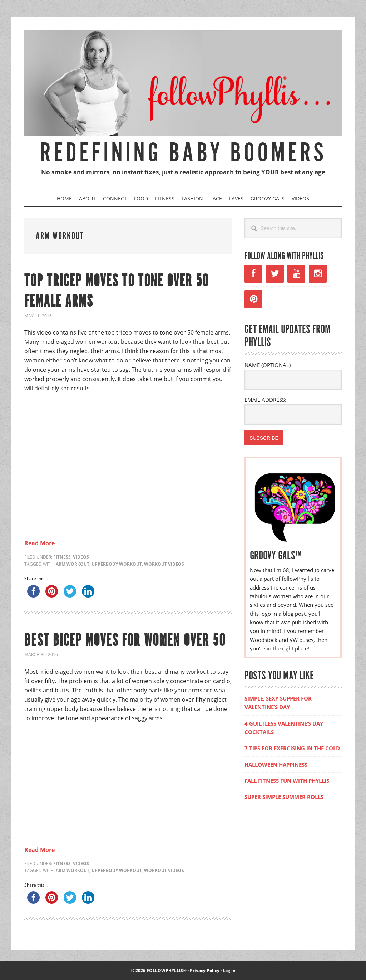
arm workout (73, 564)
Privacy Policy (205, 971)
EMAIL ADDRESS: (265, 400)
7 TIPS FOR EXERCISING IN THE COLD (292, 748)
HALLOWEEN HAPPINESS (276, 765)
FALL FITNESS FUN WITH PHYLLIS (287, 781)
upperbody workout (117, 564)
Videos (81, 557)
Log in (229, 971)
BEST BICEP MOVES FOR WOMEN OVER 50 (125, 641)
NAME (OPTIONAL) (268, 365)
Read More (39, 543)
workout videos (164, 564)
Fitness (62, 557)
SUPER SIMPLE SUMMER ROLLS (284, 797)
